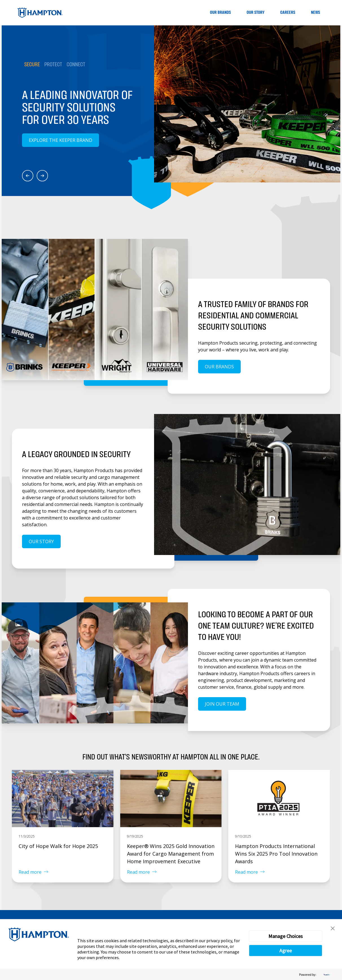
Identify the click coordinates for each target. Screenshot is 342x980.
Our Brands (220, 13)
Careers (288, 13)
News (315, 13)
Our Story (256, 13)
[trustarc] (326, 975)
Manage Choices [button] (286, 936)
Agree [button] (286, 951)
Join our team (222, 704)
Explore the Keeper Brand (61, 140)
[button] (333, 928)
